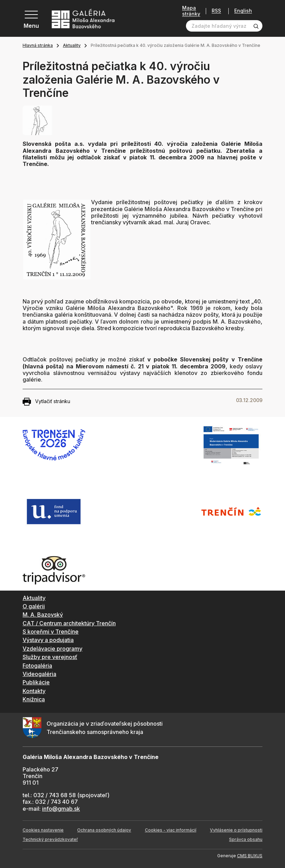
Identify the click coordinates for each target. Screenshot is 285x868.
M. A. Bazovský (43, 615)
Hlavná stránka (38, 45)
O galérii (34, 606)
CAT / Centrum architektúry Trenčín (69, 623)
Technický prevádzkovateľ (50, 839)
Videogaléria (39, 674)
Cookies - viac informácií (171, 830)
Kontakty (34, 691)
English (243, 11)
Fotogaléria (37, 666)
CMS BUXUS (250, 856)
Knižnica (34, 699)
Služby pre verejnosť (50, 657)
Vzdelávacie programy (52, 649)
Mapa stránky (191, 11)
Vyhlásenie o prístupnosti (236, 830)
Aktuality (72, 45)
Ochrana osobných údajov (104, 830)
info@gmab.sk (61, 809)
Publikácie (36, 682)
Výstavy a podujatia (48, 640)
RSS (216, 11)
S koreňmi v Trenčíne (51, 632)
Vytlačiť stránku (46, 402)
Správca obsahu (246, 839)
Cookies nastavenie (43, 830)
